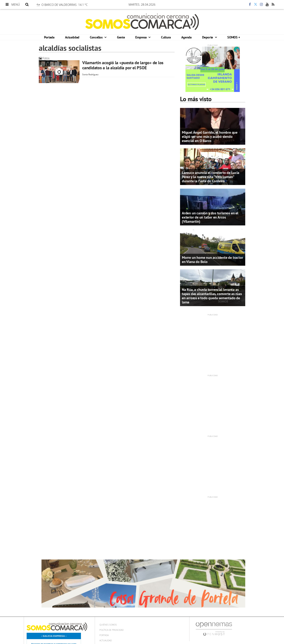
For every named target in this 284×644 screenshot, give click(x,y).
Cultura (166, 37)
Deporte (208, 37)
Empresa (141, 37)
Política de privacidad (111, 630)
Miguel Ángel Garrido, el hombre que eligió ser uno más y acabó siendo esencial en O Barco (210, 137)
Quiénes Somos (108, 625)
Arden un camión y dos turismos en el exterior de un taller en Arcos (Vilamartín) (210, 217)
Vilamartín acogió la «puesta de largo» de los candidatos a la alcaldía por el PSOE (123, 65)
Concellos (97, 37)
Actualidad (72, 37)
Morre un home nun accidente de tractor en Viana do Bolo (212, 260)
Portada (49, 37)
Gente (121, 37)
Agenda (186, 37)
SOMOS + (234, 37)
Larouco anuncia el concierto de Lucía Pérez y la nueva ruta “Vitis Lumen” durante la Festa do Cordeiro (211, 177)
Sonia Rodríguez (90, 74)
